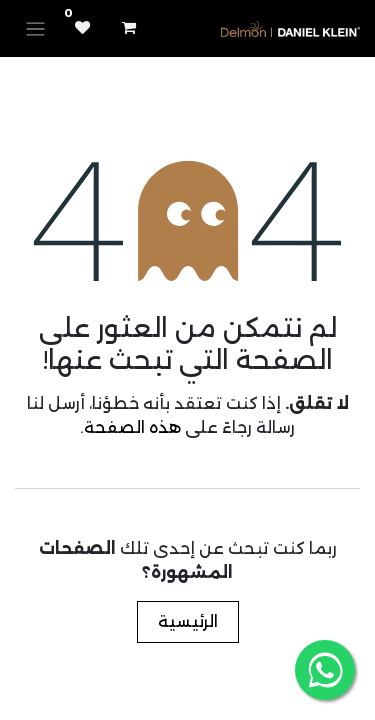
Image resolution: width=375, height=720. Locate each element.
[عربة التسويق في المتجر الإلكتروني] (129, 28)
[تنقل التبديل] (35, 28)
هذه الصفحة (132, 427)
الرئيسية (188, 621)
